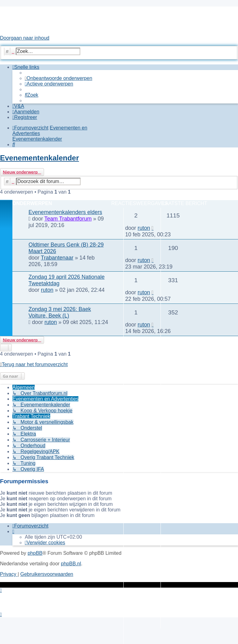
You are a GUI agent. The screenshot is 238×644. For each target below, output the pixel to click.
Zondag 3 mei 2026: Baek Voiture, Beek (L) (60, 312)
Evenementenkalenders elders (65, 212)
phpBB (35, 553)
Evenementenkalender (40, 158)
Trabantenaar (57, 258)
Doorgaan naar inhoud (25, 38)
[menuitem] (59, 78)
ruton (144, 228)
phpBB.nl (71, 564)
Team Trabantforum (68, 219)
